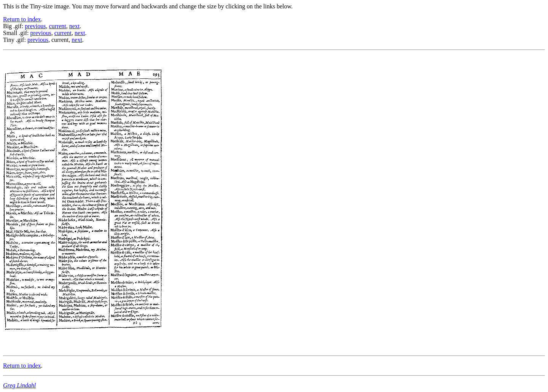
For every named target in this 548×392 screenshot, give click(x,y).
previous (35, 26)
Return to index (22, 19)
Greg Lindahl (19, 385)
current (57, 26)
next (75, 26)
